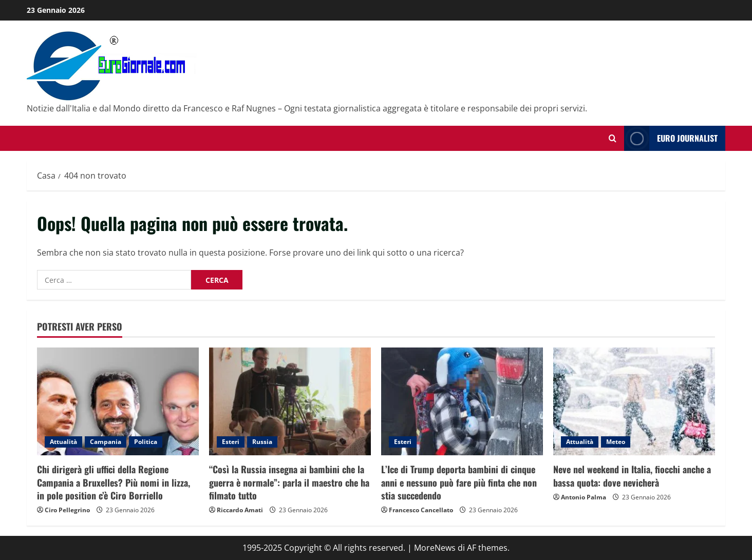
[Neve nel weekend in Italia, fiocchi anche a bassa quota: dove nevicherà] (634, 401)
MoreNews (435, 548)
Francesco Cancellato (421, 510)
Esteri (231, 442)
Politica (146, 442)
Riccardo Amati (240, 510)
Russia (262, 442)
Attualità (63, 442)
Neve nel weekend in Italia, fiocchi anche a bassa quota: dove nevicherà (632, 476)
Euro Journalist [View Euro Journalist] (671, 138)
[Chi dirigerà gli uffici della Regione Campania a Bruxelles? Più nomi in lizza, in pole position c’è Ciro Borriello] (118, 401)
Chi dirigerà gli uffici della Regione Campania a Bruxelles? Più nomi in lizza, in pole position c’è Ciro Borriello (114, 482)
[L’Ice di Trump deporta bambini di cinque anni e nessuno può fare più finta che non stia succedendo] (462, 401)
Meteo (616, 442)
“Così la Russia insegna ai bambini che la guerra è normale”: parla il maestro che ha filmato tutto (289, 482)
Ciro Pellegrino (67, 510)
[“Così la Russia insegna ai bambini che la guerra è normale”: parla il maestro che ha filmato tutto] (290, 401)
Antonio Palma (584, 497)
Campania (106, 442)
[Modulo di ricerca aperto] (613, 138)
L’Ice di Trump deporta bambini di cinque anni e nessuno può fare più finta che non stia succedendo (459, 482)
